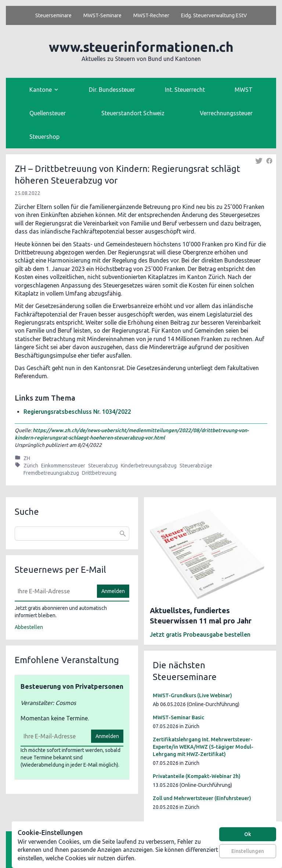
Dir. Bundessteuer (112, 90)
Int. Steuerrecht (185, 90)
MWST (244, 90)
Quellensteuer (48, 113)
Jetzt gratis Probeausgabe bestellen (200, 634)
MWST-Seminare (102, 15)
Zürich (31, 466)
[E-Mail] (54, 591)
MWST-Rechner (151, 15)
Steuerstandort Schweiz (133, 113)
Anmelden (113, 591)
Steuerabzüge (196, 466)
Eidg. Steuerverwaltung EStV (214, 15)
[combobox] (72, 534)
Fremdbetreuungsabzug (51, 473)
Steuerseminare (53, 15)
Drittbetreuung (99, 473)
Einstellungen (248, 851)
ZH (27, 458)
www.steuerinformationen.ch (141, 47)
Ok (248, 834)
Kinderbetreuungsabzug (149, 466)
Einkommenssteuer (63, 466)
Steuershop (44, 137)
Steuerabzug (103, 466)
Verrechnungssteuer (226, 113)
